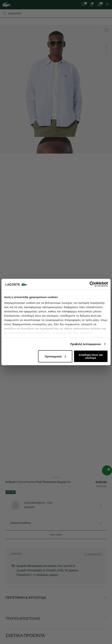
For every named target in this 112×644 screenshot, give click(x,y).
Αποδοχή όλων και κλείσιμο (91, 356)
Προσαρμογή (55, 356)
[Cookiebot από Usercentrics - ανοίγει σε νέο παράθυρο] (92, 284)
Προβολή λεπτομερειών (86, 344)
